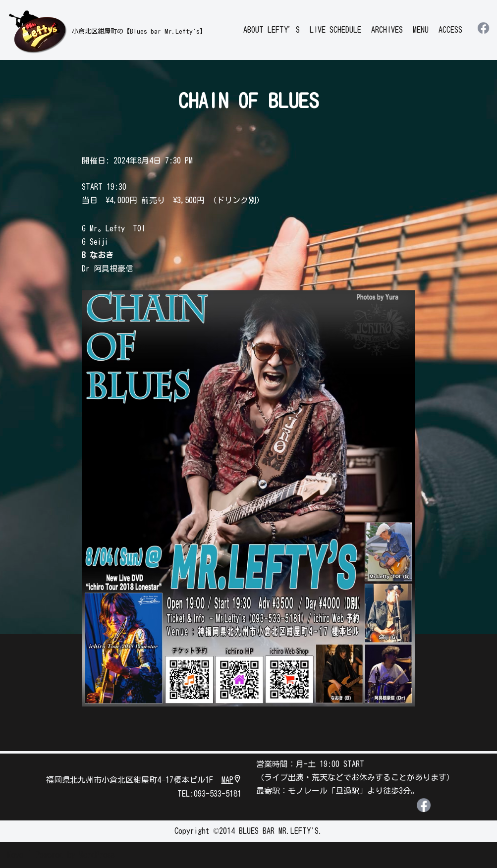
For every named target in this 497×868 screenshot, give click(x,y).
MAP (231, 781)
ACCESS (450, 30)
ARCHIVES (387, 30)
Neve (15, 855)
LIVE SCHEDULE (335, 30)
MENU (421, 30)
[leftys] (107, 31)
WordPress (97, 855)
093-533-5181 (218, 794)
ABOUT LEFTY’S (272, 30)
